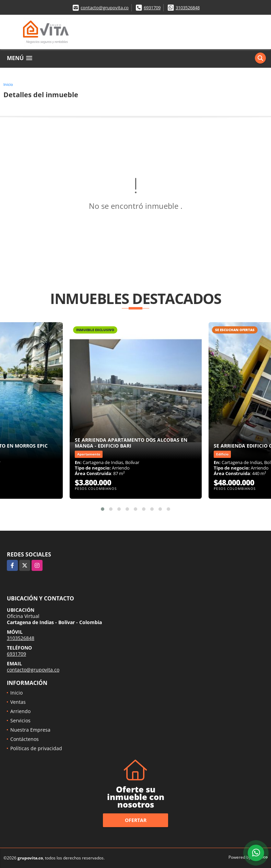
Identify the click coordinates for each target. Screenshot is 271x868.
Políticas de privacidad (36, 748)
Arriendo (20, 711)
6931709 (152, 8)
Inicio (8, 84)
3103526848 (188, 8)
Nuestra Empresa (30, 730)
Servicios (20, 720)
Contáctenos (25, 739)
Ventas (18, 702)
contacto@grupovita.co (105, 8)
